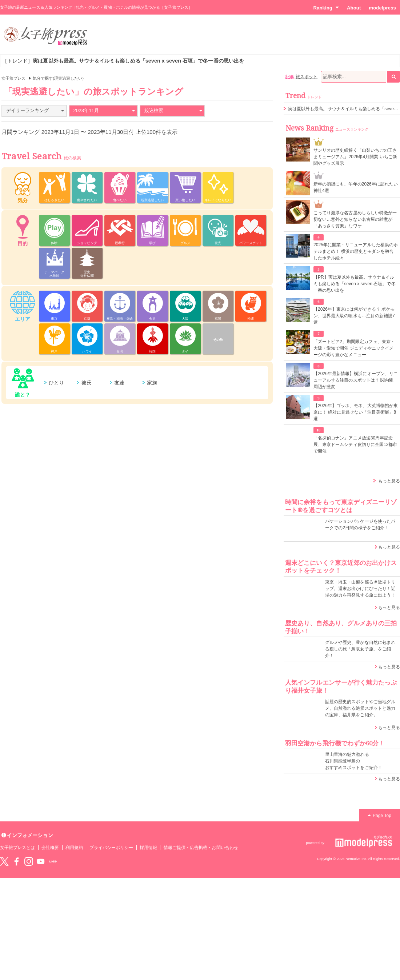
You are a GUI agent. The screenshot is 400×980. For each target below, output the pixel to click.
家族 (152, 383)
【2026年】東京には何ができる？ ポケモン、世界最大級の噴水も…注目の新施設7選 (354, 316)
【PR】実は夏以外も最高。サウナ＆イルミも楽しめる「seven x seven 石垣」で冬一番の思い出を (355, 284)
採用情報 (148, 848)
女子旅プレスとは (17, 848)
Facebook (16, 861)
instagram (29, 861)
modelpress (382, 8)
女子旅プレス (13, 78)
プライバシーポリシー (111, 848)
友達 (119, 383)
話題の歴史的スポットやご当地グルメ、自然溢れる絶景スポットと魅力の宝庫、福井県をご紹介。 (360, 708)
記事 (290, 77)
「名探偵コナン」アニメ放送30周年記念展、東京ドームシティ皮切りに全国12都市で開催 (355, 445)
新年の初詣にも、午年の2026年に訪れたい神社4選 (356, 187)
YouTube (41, 861)
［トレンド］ (123, 61)
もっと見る (389, 481)
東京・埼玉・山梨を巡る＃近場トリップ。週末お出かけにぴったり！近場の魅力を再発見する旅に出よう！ (360, 589)
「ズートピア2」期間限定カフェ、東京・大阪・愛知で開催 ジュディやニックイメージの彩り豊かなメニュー (354, 348)
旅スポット (307, 77)
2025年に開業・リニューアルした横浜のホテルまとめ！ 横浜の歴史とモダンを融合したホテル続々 (356, 251)
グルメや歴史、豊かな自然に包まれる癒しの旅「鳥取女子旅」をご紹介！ (360, 649)
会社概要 (50, 848)
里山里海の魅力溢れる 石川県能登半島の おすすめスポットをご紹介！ (354, 761)
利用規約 (74, 848)
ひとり (56, 383)
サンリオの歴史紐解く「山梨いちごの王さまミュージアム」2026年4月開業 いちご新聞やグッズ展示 (355, 157)
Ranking (326, 8)
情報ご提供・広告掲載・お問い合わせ (201, 848)
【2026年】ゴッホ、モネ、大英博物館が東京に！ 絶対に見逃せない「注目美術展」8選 (356, 412)
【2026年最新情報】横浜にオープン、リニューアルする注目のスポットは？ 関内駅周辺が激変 (356, 380)
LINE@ (53, 861)
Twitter (4, 861)
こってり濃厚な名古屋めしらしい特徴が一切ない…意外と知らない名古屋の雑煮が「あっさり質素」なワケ (355, 219)
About (354, 8)
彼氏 (87, 383)
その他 (218, 340)
